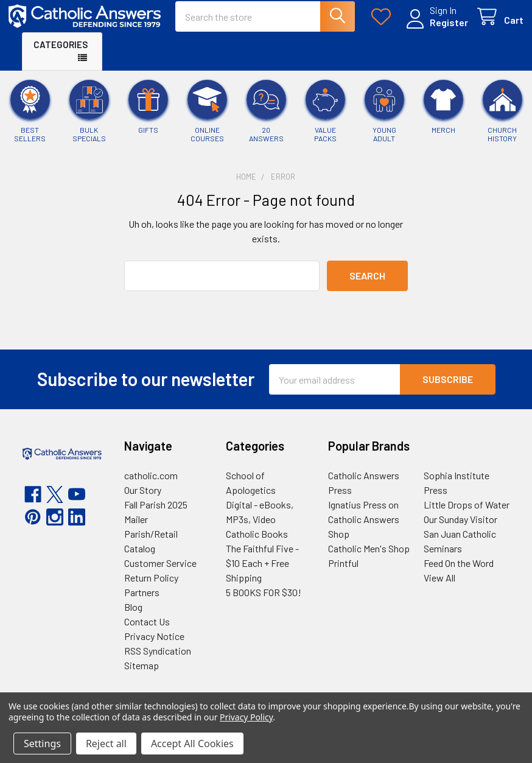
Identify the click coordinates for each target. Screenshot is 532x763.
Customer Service (160, 573)
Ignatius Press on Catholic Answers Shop (364, 529)
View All (439, 588)
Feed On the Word (459, 573)
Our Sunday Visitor (460, 529)
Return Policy (151, 588)
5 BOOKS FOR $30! (264, 603)
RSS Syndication (158, 661)
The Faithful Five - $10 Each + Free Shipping (262, 573)
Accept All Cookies (192, 744)
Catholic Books (257, 544)
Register (436, 29)
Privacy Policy (246, 717)
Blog (133, 617)
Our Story (143, 500)
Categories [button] (61, 54)
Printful (343, 573)
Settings (42, 744)
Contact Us (147, 632)
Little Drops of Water (467, 515)
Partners (142, 603)
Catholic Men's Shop (369, 559)
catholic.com (151, 486)
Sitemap (142, 676)
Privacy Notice (154, 646)
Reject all (106, 744)
